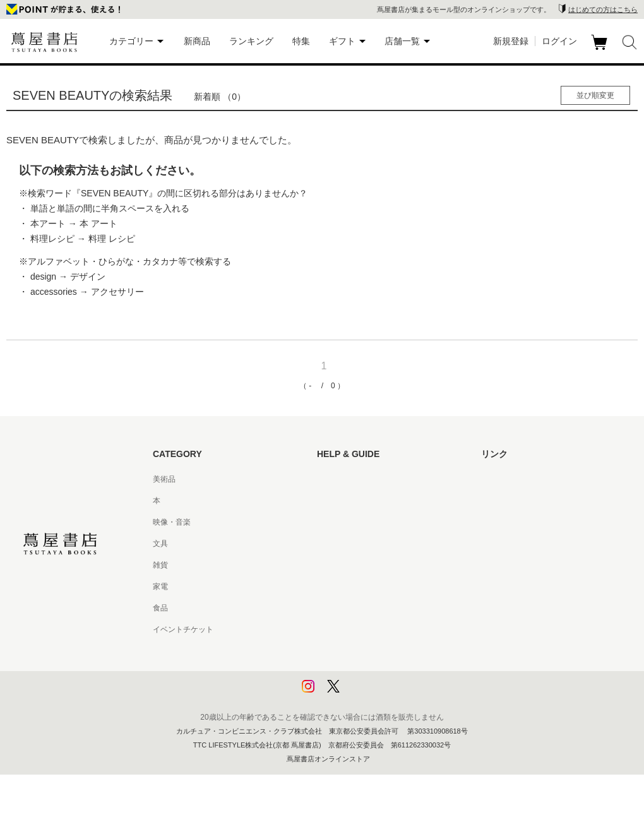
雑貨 (160, 565)
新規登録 (511, 41)
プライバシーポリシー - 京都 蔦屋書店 (382, 672)
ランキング (251, 41)
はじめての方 (340, 479)
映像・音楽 (172, 522)
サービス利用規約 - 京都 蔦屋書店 (374, 565)
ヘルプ (328, 501)
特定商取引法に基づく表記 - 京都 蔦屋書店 (390, 629)
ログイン (559, 41)
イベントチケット (183, 629)
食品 (160, 608)
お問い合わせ (340, 522)
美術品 (164, 479)
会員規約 (332, 586)
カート (601, 50)
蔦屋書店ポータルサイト (523, 479)
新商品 (197, 41)
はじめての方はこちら (603, 9)
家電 (160, 586)
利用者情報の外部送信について (370, 694)
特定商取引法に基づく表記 (362, 608)
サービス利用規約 (347, 544)
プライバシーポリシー (355, 651)
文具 (160, 544)
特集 (301, 41)
